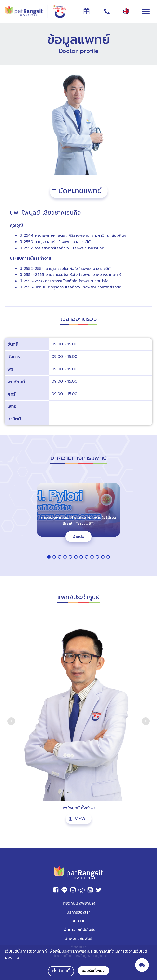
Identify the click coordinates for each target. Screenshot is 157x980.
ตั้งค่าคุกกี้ (61, 971)
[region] (78, 519)
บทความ (79, 921)
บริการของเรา (78, 912)
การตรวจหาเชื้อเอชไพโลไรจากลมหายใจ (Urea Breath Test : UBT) (78, 520)
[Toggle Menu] (146, 11)
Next (146, 721)
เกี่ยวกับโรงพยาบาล (78, 903)
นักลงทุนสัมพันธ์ (78, 939)
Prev (11, 721)
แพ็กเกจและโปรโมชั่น (78, 930)
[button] (79, 191)
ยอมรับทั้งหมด (93, 970)
